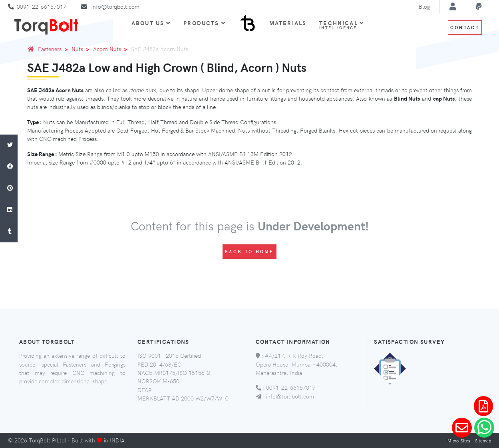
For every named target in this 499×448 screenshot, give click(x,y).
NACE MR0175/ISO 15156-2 (174, 373)
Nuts (82, 49)
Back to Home (249, 251)
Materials (288, 23)
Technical (342, 25)
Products (204, 23)
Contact (465, 27)
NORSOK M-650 (158, 381)
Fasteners (54, 49)
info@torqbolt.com (115, 6)
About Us (151, 23)
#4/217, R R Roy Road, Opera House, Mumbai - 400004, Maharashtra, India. (297, 364)
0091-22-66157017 (42, 6)
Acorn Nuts (112, 49)
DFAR (145, 390)
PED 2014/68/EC (159, 364)
